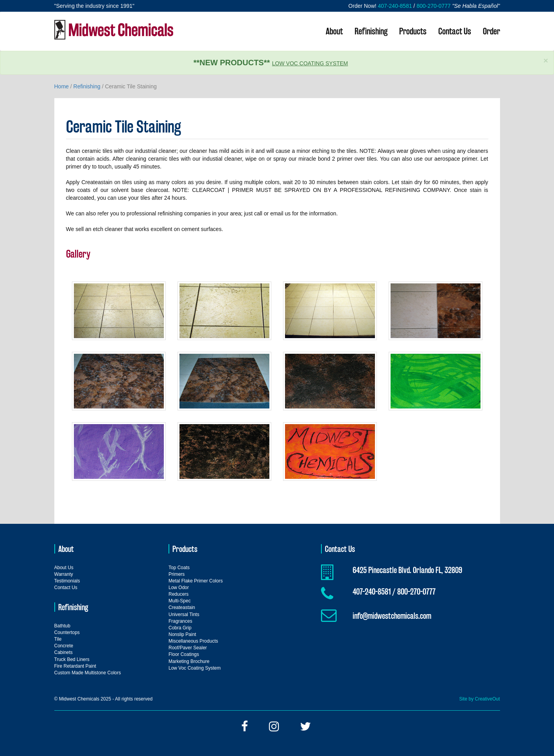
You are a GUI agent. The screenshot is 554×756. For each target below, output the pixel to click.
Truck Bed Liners (72, 659)
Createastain (182, 607)
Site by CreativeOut (479, 699)
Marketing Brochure (189, 661)
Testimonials (67, 581)
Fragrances (180, 621)
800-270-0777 (433, 6)
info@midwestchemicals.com (392, 616)
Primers (177, 574)
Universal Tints (184, 614)
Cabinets (64, 652)
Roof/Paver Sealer (188, 648)
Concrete (64, 646)
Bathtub (62, 626)
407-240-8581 (395, 6)
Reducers (178, 594)
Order (491, 31)
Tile (58, 639)
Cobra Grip (180, 628)
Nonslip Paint (182, 634)
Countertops (67, 632)
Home (62, 86)
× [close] (546, 60)
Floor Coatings (184, 654)
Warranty (64, 574)
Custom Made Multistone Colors (88, 673)
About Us (64, 568)
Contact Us (455, 31)
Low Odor (179, 588)
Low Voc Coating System (310, 63)
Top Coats (179, 568)
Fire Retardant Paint (75, 666)
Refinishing (371, 31)
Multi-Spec (180, 601)
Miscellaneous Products (193, 641)
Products (413, 31)
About (334, 31)
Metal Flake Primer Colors (196, 581)
